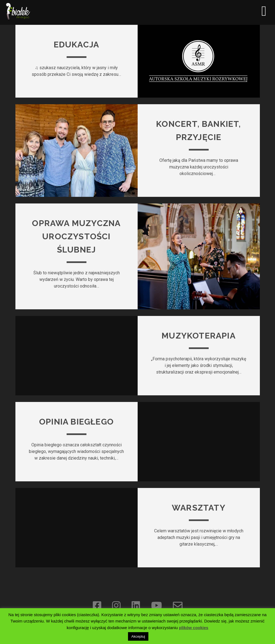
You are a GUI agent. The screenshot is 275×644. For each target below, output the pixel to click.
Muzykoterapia (199, 336)
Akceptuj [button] (138, 636)
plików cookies (194, 628)
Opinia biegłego (76, 422)
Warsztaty (199, 508)
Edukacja (77, 45)
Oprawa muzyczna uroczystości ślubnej (76, 236)
